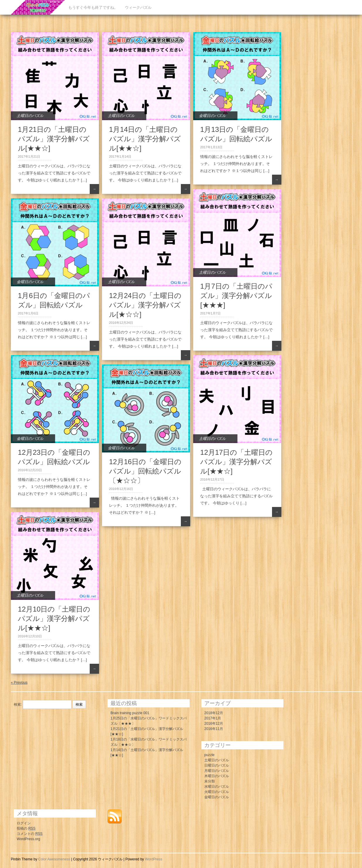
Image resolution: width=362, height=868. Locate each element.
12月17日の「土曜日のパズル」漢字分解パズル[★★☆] (236, 462)
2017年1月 (213, 718)
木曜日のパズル (217, 776)
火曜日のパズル (217, 792)
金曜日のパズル (212, 116)
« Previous (19, 683)
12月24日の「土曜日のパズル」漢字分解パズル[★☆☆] (145, 305)
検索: (18, 704)
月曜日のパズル (217, 771)
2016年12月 (214, 724)
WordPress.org (28, 839)
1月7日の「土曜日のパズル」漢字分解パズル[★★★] (236, 296)
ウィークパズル (138, 7)
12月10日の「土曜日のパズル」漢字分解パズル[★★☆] (54, 618)
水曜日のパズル (217, 787)
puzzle (209, 755)
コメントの (30, 834)
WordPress (153, 859)
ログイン (24, 823)
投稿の (26, 828)
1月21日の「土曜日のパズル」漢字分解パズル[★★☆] (54, 139)
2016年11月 (214, 729)
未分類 (210, 781)
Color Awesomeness (54, 859)
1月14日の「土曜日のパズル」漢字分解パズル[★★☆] (145, 139)
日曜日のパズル (217, 765)
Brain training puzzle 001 (130, 713)
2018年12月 (214, 713)
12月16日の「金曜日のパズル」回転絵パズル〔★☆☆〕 (145, 471)
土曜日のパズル (30, 116)
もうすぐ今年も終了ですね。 (93, 7)
